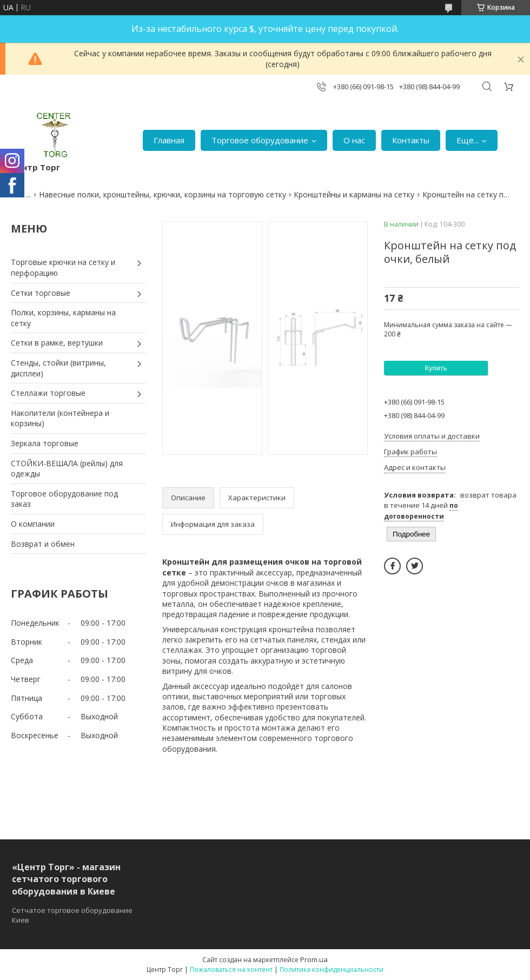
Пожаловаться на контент (231, 969)
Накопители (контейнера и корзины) (60, 418)
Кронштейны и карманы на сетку (354, 194)
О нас (354, 140)
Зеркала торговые (45, 443)
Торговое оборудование (260, 140)
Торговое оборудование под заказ (64, 499)
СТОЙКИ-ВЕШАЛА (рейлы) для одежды (67, 469)
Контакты (411, 140)
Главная (169, 140)
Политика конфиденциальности (332, 969)
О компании (33, 524)
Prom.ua (314, 959)
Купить (436, 368)
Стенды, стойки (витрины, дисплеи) (58, 368)
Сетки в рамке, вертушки (57, 343)
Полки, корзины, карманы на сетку (63, 318)
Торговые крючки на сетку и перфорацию (63, 267)
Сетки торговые (41, 293)
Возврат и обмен (43, 544)
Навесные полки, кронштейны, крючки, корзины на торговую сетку (163, 194)
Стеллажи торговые (48, 393)
